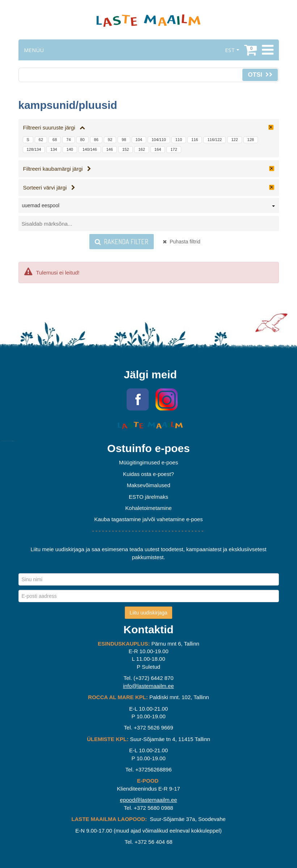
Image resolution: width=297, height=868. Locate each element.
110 (179, 140)
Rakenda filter (122, 242)
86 (96, 140)
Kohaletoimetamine (148, 508)
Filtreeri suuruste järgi (54, 127)
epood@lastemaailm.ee (149, 800)
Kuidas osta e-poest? (148, 474)
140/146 (90, 149)
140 (70, 149)
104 (139, 140)
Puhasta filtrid (182, 242)
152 (126, 149)
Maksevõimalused (148, 485)
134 (54, 149)
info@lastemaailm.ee (148, 686)
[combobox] (149, 207)
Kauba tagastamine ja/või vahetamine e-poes (148, 519)
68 (55, 140)
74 (68, 140)
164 (158, 149)
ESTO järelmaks (148, 497)
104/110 (159, 140)
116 (195, 140)
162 (141, 149)
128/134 (34, 149)
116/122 (215, 140)
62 (41, 140)
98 (124, 140)
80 (82, 140)
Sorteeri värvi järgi (49, 188)
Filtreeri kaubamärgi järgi (57, 169)
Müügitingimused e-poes (148, 462)
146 (110, 149)
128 (251, 140)
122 (234, 140)
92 (110, 140)
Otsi (260, 75)
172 (174, 149)
